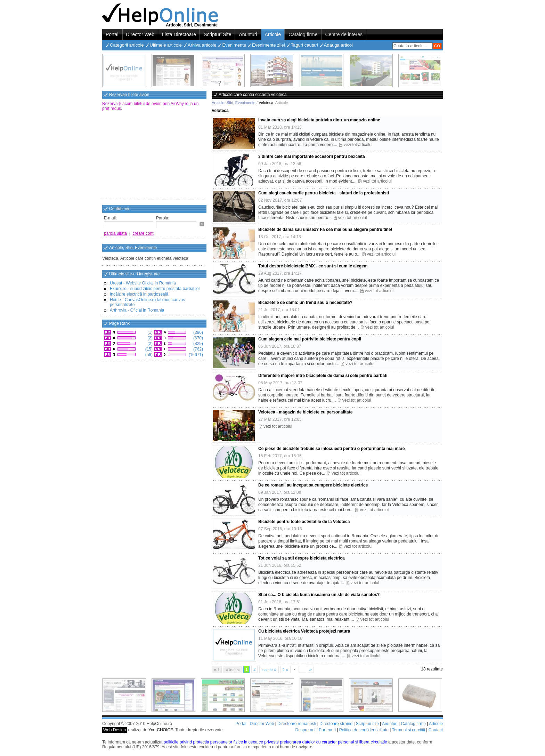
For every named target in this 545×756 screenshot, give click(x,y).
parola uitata (115, 233)
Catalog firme (303, 34)
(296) (198, 332)
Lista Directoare (179, 34)
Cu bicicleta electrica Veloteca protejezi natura (304, 631)
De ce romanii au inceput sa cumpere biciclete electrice (313, 485)
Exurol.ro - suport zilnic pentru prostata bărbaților (155, 289)
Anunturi (248, 34)
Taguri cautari (304, 45)
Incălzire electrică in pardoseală (139, 294)
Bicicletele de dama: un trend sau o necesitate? (305, 303)
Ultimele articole (166, 45)
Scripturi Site (217, 34)
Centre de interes (344, 34)
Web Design (115, 730)
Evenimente (234, 45)
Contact (436, 730)
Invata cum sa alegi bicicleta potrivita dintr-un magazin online (319, 120)
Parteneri (327, 730)
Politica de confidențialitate (364, 730)
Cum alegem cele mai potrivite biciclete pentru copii (310, 339)
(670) (198, 338)
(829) (198, 344)
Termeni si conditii (408, 730)
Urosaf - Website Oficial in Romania (143, 283)
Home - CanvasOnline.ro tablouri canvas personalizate (147, 302)
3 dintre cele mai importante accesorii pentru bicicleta (312, 156)
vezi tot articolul (358, 145)
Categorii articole (127, 45)
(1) (149, 332)
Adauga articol (338, 45)
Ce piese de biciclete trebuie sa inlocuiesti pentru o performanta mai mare (331, 449)
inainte (269, 669)
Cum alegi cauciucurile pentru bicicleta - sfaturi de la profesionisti (324, 193)
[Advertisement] (154, 156)
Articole (273, 34)
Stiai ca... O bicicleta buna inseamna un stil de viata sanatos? (319, 595)
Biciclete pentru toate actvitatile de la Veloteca (304, 522)
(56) (148, 355)
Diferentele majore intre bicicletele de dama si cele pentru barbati (323, 376)
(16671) (195, 355)
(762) (198, 349)
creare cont (143, 233)
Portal (112, 34)
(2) (149, 338)
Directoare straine (336, 724)
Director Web (140, 34)
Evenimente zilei (269, 45)
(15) (148, 349)
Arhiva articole (202, 45)
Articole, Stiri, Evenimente (234, 103)
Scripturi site (367, 724)
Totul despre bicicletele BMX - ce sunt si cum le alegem (313, 266)
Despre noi (305, 730)
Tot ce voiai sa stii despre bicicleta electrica (302, 558)
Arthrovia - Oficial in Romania (137, 310)
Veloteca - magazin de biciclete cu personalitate (305, 412)
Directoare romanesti (297, 724)
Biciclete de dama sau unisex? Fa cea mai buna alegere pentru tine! (325, 230)
